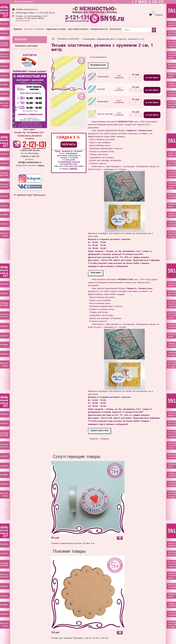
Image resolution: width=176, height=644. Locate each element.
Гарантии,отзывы (56, 29)
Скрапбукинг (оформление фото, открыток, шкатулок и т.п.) (114, 39)
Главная (18, 29)
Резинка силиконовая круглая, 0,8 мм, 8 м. (73, 543)
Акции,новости (99, 29)
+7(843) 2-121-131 (30, 156)
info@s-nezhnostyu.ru (26, 9)
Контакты (116, 29)
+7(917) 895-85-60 (30, 150)
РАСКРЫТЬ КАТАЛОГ (69, 39)
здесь (73, 169)
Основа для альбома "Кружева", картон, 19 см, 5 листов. (80, 638)
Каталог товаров (34, 29)
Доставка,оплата (78, 29)
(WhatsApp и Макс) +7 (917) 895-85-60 (35, 13)
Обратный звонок (23, 21)
